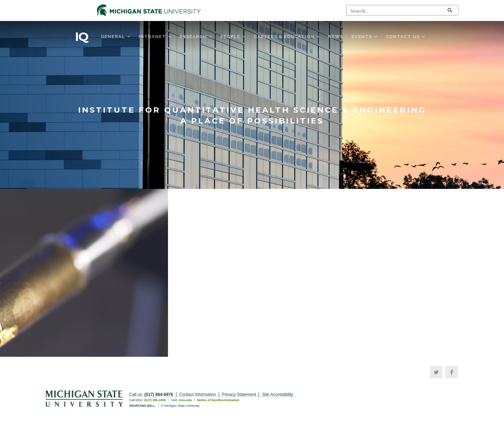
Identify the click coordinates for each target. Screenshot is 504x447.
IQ (82, 37)
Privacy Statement (239, 395)
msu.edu (185, 400)
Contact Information (198, 395)
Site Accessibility (278, 395)
